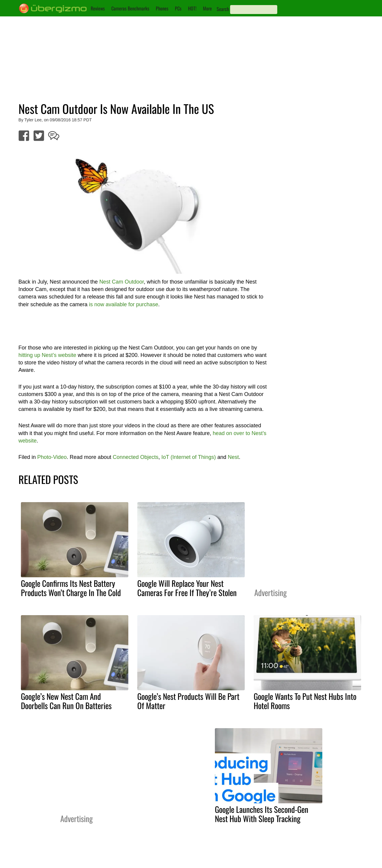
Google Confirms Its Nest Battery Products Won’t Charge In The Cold (71, 588)
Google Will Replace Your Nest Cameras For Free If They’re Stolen (187, 588)
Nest (233, 457)
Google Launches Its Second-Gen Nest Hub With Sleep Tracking (262, 814)
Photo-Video (52, 457)
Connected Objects (136, 457)
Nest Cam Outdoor (122, 282)
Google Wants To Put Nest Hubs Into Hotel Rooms (305, 701)
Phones (162, 8)
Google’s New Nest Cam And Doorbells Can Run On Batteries (66, 701)
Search (223, 9)
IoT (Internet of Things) (189, 457)
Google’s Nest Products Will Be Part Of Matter (188, 701)
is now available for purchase (124, 304)
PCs (178, 8)
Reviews (98, 8)
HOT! (192, 8)
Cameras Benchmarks (130, 8)
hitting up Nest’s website (47, 355)
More (207, 8)
